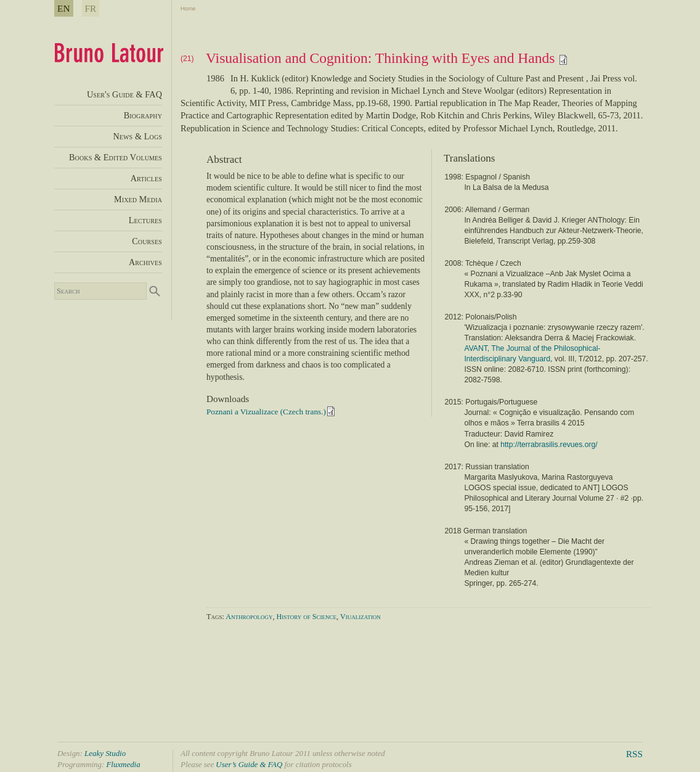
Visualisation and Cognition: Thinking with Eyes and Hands (387, 58)
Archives (145, 262)
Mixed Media (138, 199)
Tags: (215, 617)
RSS (634, 754)
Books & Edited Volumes (116, 157)
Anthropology (249, 617)
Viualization (360, 617)
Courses (147, 241)
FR (91, 8)
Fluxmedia (123, 764)
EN (64, 8)
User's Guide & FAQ (124, 94)
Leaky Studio (105, 753)
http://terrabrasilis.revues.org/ (549, 445)
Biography (143, 115)
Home (188, 9)
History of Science (307, 617)
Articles (146, 178)
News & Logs (137, 136)
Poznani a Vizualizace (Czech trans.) (266, 412)
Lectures (145, 220)
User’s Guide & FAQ (249, 764)
